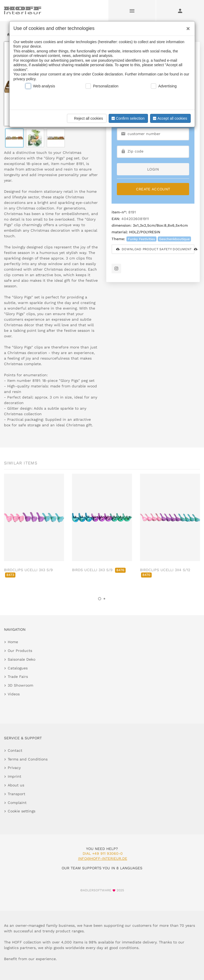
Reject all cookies (86, 118)
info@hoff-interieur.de (103, 858)
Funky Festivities (141, 239)
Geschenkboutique (174, 239)
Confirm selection (127, 118)
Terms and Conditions (28, 759)
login (153, 169)
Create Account (153, 189)
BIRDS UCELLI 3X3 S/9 (99, 570)
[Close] (187, 27)
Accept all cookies (169, 118)
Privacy (14, 768)
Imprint (14, 776)
